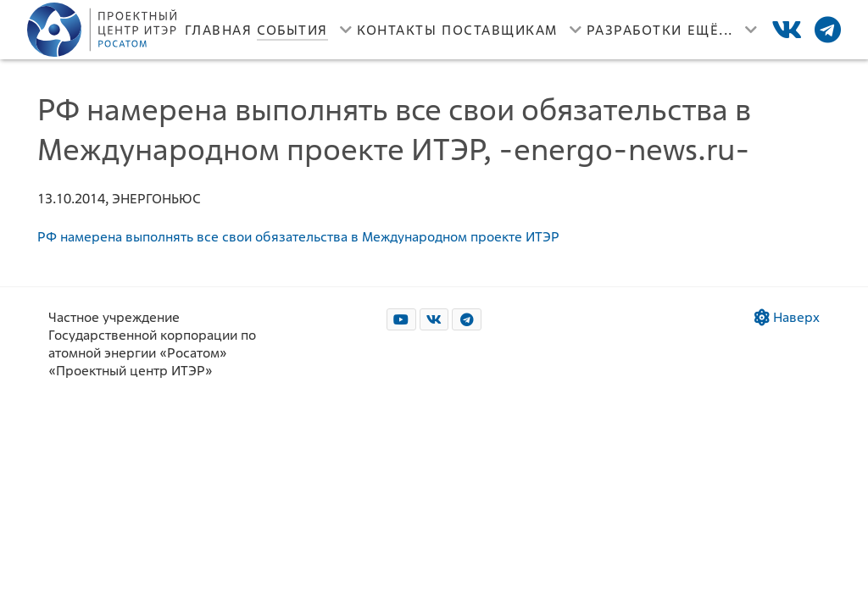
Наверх (787, 317)
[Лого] (103, 30)
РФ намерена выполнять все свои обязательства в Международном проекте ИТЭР (298, 237)
